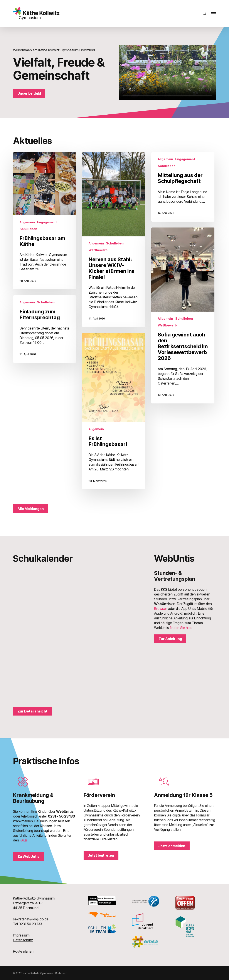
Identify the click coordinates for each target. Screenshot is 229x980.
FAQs (24, 840)
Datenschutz (23, 940)
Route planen (23, 951)
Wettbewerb (98, 250)
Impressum (21, 935)
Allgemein (27, 222)
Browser (161, 609)
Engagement (47, 222)
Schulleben (28, 229)
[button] (214, 13)
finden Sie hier (181, 628)
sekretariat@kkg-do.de (31, 919)
